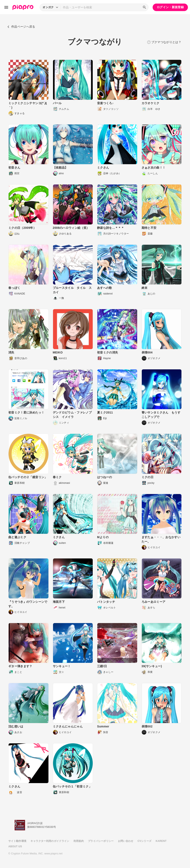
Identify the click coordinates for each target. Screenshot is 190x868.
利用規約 (79, 841)
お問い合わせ (126, 841)
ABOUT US (15, 846)
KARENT (161, 841)
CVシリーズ (145, 841)
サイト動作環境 (17, 841)
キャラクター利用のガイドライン (50, 841)
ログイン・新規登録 (170, 7)
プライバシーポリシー (101, 841)
